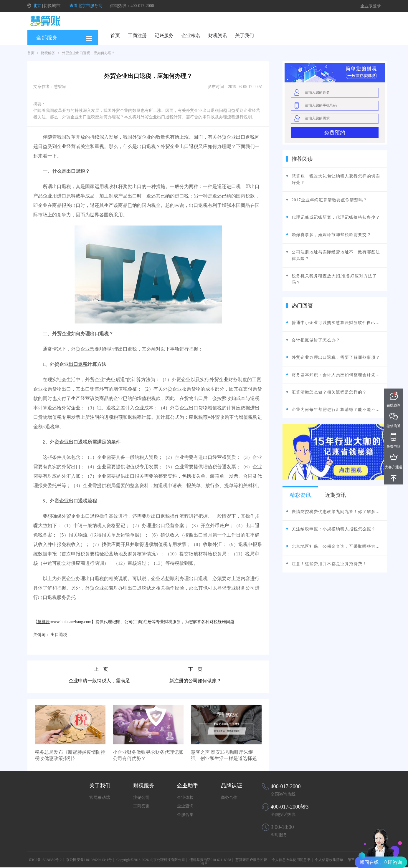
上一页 (101, 669)
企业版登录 (371, 6)
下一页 (195, 669)
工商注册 (137, 35)
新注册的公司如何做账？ (195, 681)
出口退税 (78, 364)
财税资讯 (218, 35)
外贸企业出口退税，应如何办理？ (88, 53)
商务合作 (229, 798)
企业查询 (185, 806)
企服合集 (185, 815)
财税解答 (48, 53)
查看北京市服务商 (86, 6)
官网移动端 (100, 798)
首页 (115, 35)
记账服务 (164, 35)
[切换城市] (52, 6)
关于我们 (245, 35)
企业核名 (191, 35)
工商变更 (141, 806)
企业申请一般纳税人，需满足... (101, 681)
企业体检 (185, 798)
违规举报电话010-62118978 (210, 860)
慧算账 (44, 622)
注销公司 (141, 798)
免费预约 (335, 133)
